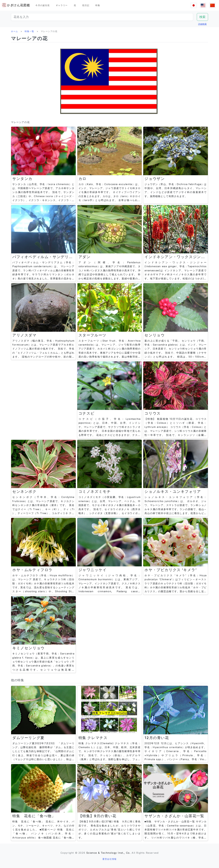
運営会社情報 (109, 859)
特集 (98, 5)
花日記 (86, 5)
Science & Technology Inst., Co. (108, 853)
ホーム (15, 31)
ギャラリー (62, 5)
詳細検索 (202, 24)
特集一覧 (29, 31)
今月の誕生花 (43, 5)
